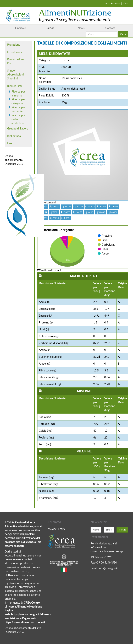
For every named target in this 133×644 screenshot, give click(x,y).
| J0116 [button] (89, 212)
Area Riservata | (114, 3)
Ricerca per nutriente (18, 109)
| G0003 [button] (66, 212)
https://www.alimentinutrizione (24, 622)
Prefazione (14, 45)
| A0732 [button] (67, 207)
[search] (102, 34)
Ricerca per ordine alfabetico (18, 119)
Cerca (123, 34)
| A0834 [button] (90, 207)
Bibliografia (14, 136)
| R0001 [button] (66, 218)
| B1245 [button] (102, 207)
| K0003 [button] (101, 212)
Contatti (110, 28)
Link (10, 143)
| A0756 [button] (79, 207)
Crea (126, 3)
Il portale (20, 28)
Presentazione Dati (16, 61)
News (81, 28)
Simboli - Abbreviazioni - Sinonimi (16, 74)
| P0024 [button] (55, 218)
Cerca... (86, 31)
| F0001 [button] (55, 212)
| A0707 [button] (55, 207)
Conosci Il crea (56, 529)
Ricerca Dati (15, 86)
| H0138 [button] (78, 212)
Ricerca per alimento (18, 93)
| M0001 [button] (113, 212)
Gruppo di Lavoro (18, 128)
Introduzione (15, 52)
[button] (100, 357)
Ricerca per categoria (18, 101)
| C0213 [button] (114, 207)
